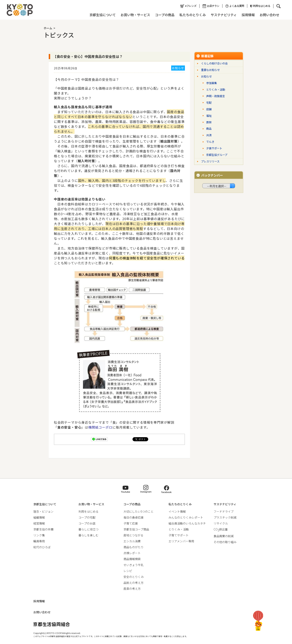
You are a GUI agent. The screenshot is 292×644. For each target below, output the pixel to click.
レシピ (128, 571)
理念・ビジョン (43, 511)
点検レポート (132, 553)
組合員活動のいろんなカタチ (187, 523)
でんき (210, 142)
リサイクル (221, 523)
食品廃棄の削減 (224, 536)
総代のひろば (42, 547)
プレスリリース (210, 161)
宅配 (209, 103)
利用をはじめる (260, 6)
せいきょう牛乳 (134, 565)
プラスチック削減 (225, 517)
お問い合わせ (269, 15)
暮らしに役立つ (88, 529)
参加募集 (212, 83)
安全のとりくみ (134, 577)
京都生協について (102, 15)
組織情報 (39, 517)
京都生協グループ (217, 155)
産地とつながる (133, 535)
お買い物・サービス (135, 15)
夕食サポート (214, 148)
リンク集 (39, 535)
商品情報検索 (132, 559)
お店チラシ (211, 6)
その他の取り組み (225, 542)
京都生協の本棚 (43, 529)
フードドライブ (224, 511)
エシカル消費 (132, 541)
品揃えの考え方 (134, 583)
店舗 (209, 109)
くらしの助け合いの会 (214, 63)
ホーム (48, 28)
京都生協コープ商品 (136, 529)
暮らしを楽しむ (88, 535)
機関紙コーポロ (100, 427)
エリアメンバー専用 (181, 541)
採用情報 (248, 15)
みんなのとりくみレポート (186, 517)
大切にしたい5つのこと (139, 511)
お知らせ (206, 76)
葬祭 (209, 122)
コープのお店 (87, 523)
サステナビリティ (223, 15)
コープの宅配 (87, 517)
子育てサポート (179, 535)
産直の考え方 (132, 589)
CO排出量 (221, 529)
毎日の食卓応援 (134, 517)
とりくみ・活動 (216, 90)
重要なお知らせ (210, 70)
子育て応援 (131, 523)
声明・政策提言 (216, 96)
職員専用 (39, 541)
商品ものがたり (134, 547)
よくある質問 (234, 6)
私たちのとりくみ (192, 15)
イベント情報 (177, 511)
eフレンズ (188, 6)
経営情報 (39, 523)
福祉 (209, 116)
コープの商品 (164, 15)
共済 (209, 135)
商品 (209, 129)
